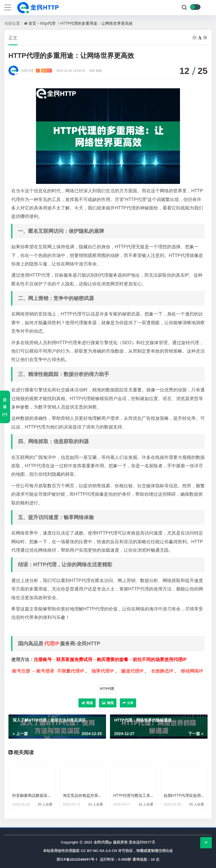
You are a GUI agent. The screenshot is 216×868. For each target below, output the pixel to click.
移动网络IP (192, 671)
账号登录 (45, 671)
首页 (32, 23)
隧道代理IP (132, 671)
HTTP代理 (107, 688)
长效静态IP (162, 671)
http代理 (48, 23)
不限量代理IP (70, 671)
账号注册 (21, 671)
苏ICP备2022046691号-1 (77, 859)
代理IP (52, 643)
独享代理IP (103, 671)
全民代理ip (103, 842)
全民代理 (36, 70)
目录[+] (5, 407)
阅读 (87, 703)
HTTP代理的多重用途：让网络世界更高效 (96, 23)
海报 (108, 703)
